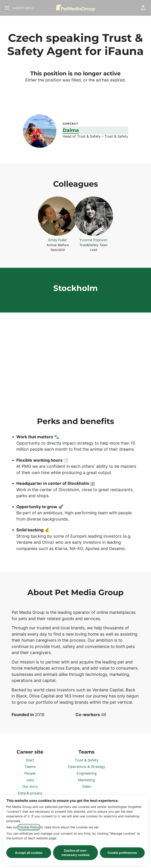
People (30, 773)
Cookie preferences (122, 853)
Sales (87, 786)
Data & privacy (30, 793)
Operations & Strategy (87, 767)
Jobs (30, 780)
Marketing (87, 780)
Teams (30, 767)
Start (30, 760)
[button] (143, 8)
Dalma (71, 130)
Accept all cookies (29, 853)
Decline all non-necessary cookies (76, 853)
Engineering (87, 773)
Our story (30, 786)
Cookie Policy (29, 827)
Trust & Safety (87, 760)
